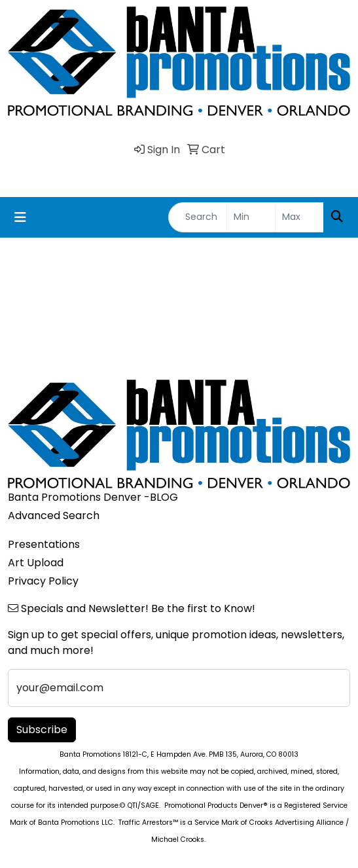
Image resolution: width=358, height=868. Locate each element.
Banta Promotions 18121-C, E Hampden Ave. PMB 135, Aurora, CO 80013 (179, 754)
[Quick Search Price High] (299, 217)
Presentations (44, 544)
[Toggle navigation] (20, 217)
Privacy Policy (43, 581)
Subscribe (42, 730)
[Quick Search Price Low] (251, 217)
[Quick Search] (198, 217)
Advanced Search (54, 515)
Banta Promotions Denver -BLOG (93, 497)
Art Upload (36, 563)
